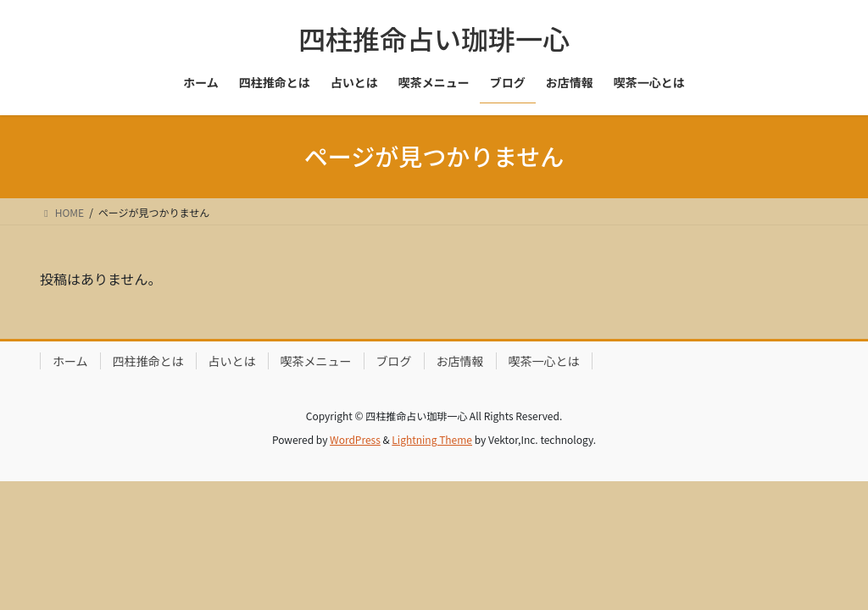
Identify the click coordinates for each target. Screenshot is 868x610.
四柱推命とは (148, 361)
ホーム (70, 361)
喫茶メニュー (316, 361)
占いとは (232, 361)
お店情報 (460, 361)
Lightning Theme (432, 439)
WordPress (355, 439)
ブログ (394, 361)
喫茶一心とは (544, 361)
